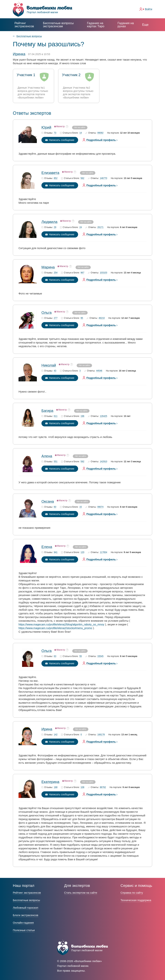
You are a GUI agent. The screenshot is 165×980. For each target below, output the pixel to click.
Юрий (46, 127)
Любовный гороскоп (25, 908)
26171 (100, 227)
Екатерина (50, 782)
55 (81, 656)
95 (82, 318)
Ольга (46, 313)
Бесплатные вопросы (29, 36)
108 (82, 787)
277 (56, 318)
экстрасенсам (58, 25)
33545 (100, 656)
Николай (49, 365)
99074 (100, 507)
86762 (103, 787)
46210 (102, 318)
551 (56, 462)
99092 (100, 133)
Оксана (48, 501)
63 (55, 656)
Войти (149, 9)
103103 (103, 273)
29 (55, 227)
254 (56, 273)
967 (82, 273)
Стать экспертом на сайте (81, 893)
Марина (48, 267)
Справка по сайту (132, 893)
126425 (103, 416)
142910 (103, 462)
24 (81, 227)
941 (56, 552)
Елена (47, 547)
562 (82, 178)
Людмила (49, 222)
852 (56, 178)
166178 (101, 735)
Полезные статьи (24, 930)
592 (82, 462)
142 (56, 735)
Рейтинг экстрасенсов (24, 25)
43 (55, 371)
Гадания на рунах (126, 25)
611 (56, 416)
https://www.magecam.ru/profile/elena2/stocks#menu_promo (55, 628)
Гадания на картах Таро (96, 25)
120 (82, 552)
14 (81, 133)
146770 (103, 178)
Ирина (47, 729)
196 (82, 416)
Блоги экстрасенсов (26, 915)
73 (55, 133)
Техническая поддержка (136, 900)
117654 (103, 552)
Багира (47, 411)
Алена (47, 456)
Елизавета (50, 173)
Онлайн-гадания (23, 923)
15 (81, 507)
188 (56, 787)
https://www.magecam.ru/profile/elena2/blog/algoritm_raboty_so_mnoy (61, 624)
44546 (99, 371)
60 (55, 507)
